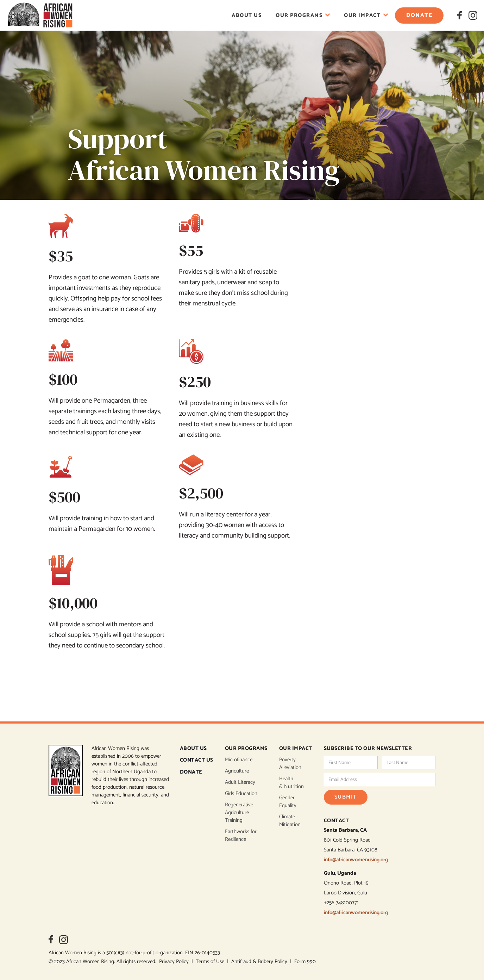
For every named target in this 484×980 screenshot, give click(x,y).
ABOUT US (193, 749)
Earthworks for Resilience (241, 836)
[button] (303, 15)
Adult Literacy (240, 782)
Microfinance (239, 760)
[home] (40, 15)
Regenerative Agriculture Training (239, 813)
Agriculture (237, 771)
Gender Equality (288, 802)
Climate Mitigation (290, 821)
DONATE (191, 772)
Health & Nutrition (291, 783)
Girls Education (241, 794)
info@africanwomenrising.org (356, 860)
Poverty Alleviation (290, 764)
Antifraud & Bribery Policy (261, 962)
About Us (247, 15)
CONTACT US (197, 760)
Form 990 (305, 962)
